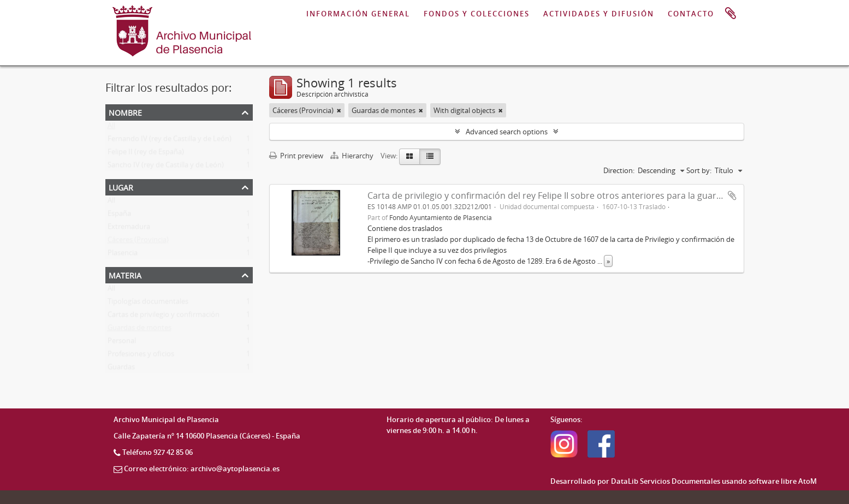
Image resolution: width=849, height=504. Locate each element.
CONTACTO (691, 14)
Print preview (296, 156)
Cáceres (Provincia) (138, 242)
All (111, 128)
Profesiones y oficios (141, 356)
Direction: (619, 170)
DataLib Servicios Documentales (666, 481)
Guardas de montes (139, 330)
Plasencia (123, 255)
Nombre (125, 112)
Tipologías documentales (148, 304)
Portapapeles (731, 14)
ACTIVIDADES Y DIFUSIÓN (599, 14)
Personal (122, 343)
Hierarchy (353, 156)
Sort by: (699, 170)
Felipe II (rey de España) (146, 154)
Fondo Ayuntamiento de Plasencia (441, 217)
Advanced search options (507, 132)
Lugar (121, 186)
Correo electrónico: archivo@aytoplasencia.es (202, 469)
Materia (125, 274)
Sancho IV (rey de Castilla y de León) (166, 167)
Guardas (121, 369)
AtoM (808, 481)
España (119, 216)
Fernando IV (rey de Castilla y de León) (170, 141)
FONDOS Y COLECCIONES (477, 14)
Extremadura (129, 229)
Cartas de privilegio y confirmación (164, 317)
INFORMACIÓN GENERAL (358, 14)
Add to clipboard (732, 195)
